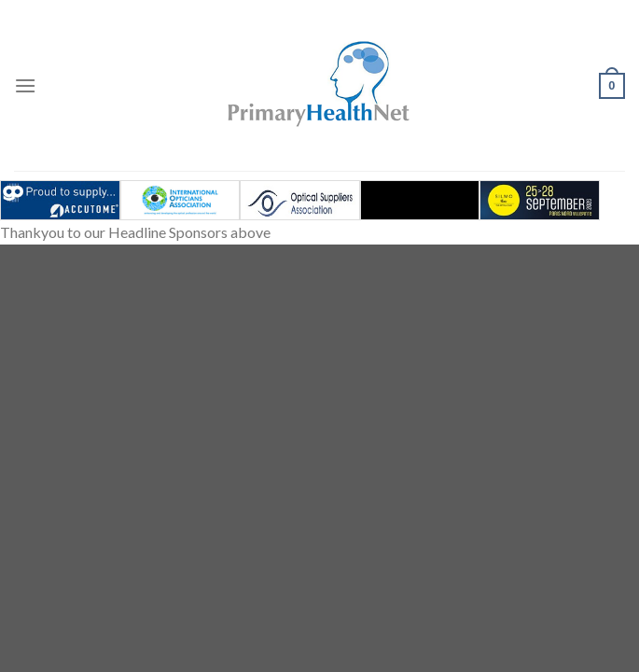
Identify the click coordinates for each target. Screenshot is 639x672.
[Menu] (25, 85)
